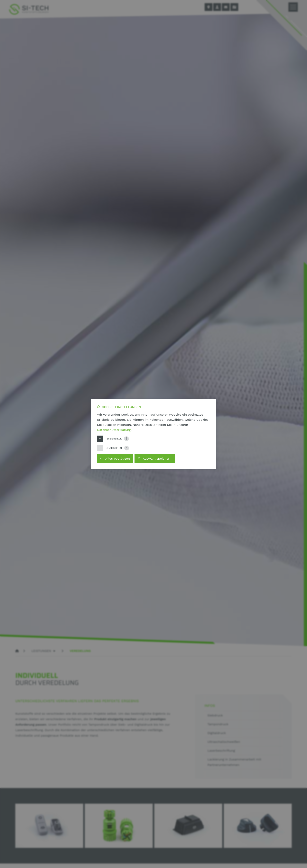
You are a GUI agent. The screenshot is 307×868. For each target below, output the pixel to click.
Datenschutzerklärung (114, 430)
